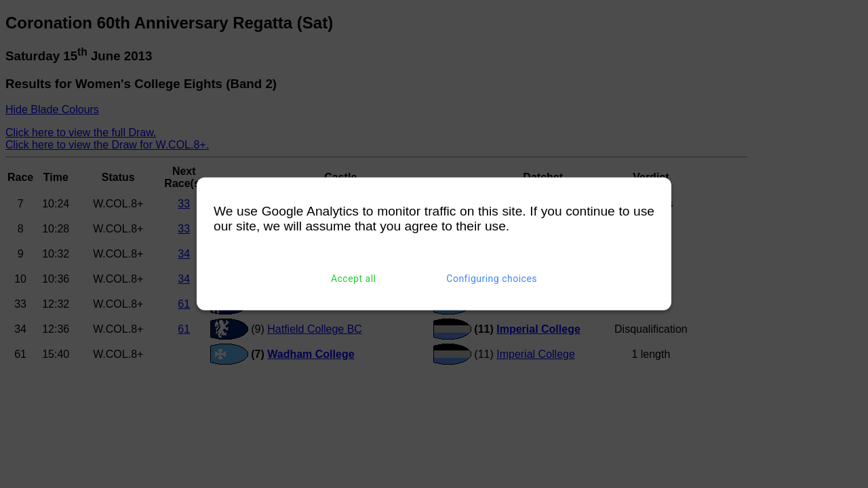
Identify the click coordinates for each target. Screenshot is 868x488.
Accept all (354, 279)
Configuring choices (492, 279)
